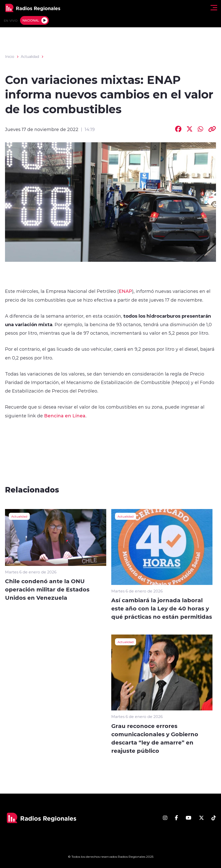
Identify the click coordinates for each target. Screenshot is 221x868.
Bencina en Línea (65, 416)
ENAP (125, 291)
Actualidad (30, 57)
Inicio (10, 57)
